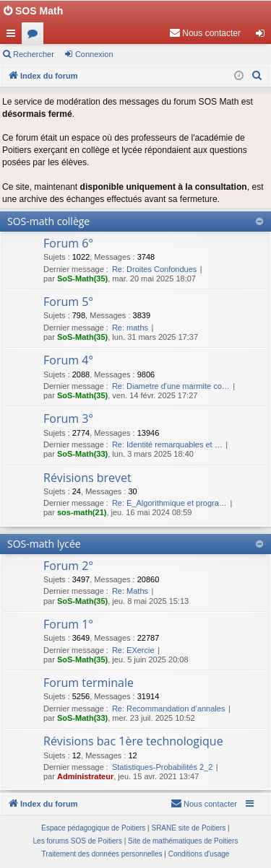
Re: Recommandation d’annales (169, 709)
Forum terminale (89, 683)
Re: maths (130, 328)
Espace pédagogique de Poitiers (93, 828)
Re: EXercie (133, 650)
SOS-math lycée (44, 544)
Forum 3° (68, 418)
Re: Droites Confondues (154, 269)
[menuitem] (205, 33)
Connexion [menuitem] (263, 36)
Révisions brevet (87, 478)
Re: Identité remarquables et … (167, 444)
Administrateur (85, 776)
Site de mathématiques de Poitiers (183, 841)
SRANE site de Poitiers (188, 828)
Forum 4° (68, 360)
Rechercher (34, 54)
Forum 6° (68, 243)
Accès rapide (14, 36)
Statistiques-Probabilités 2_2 (162, 767)
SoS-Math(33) (82, 454)
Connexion (94, 54)
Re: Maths (130, 591)
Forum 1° (68, 624)
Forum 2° (68, 566)
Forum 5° (68, 302)
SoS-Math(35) (82, 279)
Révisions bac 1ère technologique (133, 741)
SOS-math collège (48, 221)
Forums (35, 36)
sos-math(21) (82, 512)
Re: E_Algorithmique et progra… (169, 503)
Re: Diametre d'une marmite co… (171, 386)
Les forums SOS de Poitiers (78, 841)
